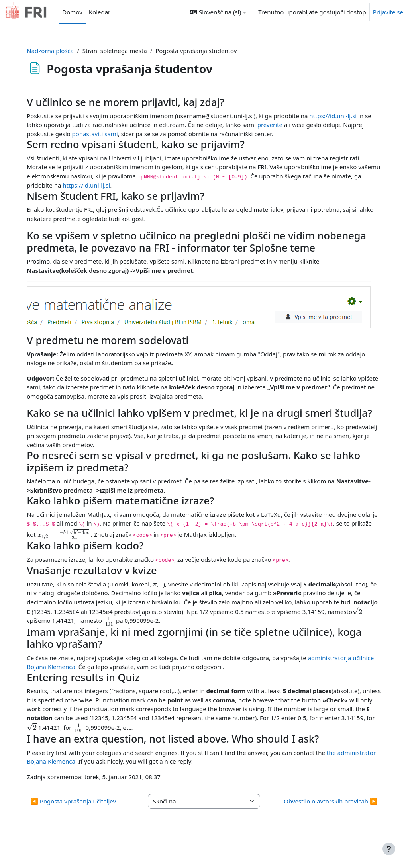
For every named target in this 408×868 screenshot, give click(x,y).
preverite (295, 125)
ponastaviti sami (128, 134)
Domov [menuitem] (72, 12)
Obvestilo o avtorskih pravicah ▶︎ (320, 824)
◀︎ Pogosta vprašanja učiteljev (84, 824)
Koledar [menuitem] (100, 12)
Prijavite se (388, 12)
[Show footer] (389, 849)
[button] (218, 12)
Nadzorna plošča (61, 51)
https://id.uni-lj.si (344, 116)
